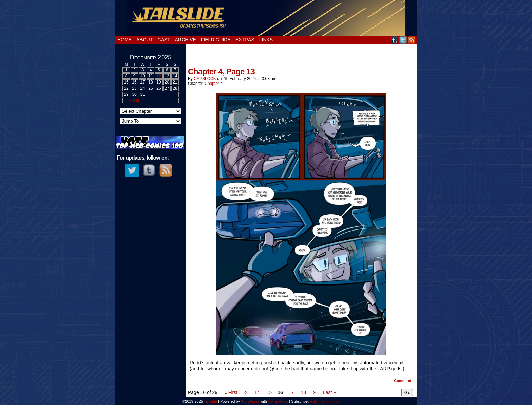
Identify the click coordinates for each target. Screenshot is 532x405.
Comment (403, 381)
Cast (164, 40)
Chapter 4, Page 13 (221, 71)
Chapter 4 (214, 84)
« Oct (134, 100)
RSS (412, 40)
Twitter (403, 40)
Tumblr (395, 40)
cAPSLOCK (205, 79)
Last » (329, 392)
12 (159, 76)
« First (231, 392)
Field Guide (216, 40)
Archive (186, 40)
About (145, 40)
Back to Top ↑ (332, 401)
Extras (245, 40)
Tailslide (266, 18)
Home (125, 40)
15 (269, 392)
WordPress (250, 401)
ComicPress (278, 401)
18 (303, 392)
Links (266, 40)
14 (257, 392)
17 (291, 392)
